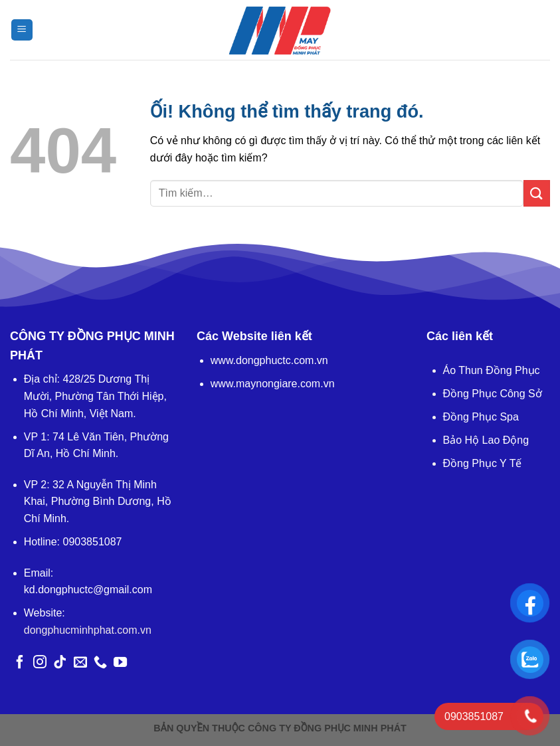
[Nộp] (537, 193)
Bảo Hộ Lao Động (486, 440)
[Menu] (22, 30)
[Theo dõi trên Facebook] (20, 663)
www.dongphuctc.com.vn (269, 360)
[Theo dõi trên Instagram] (40, 663)
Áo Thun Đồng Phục (492, 370)
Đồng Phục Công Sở (493, 394)
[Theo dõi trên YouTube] (120, 663)
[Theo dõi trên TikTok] (60, 663)
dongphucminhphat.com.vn (88, 630)
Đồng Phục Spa (481, 417)
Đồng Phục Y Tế (483, 463)
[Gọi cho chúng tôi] (100, 663)
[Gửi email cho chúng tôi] (80, 663)
